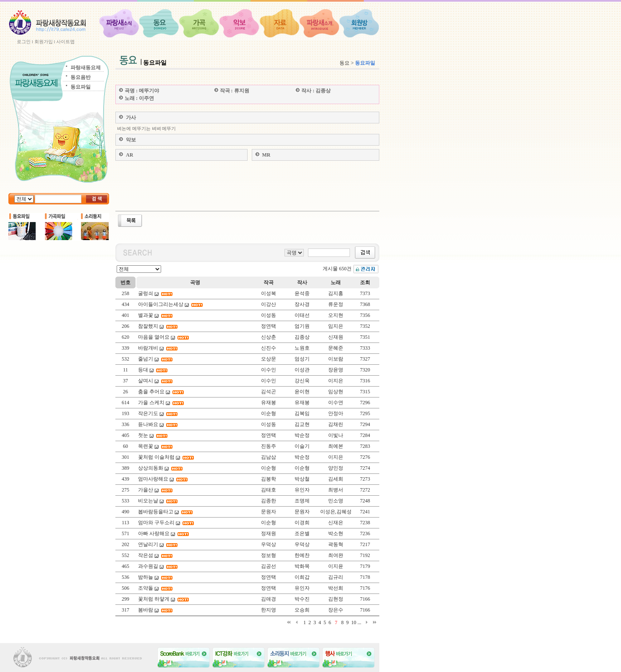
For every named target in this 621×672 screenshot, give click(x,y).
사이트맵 (65, 42)
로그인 (24, 42)
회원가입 (44, 42)
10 (354, 622)
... (359, 622)
